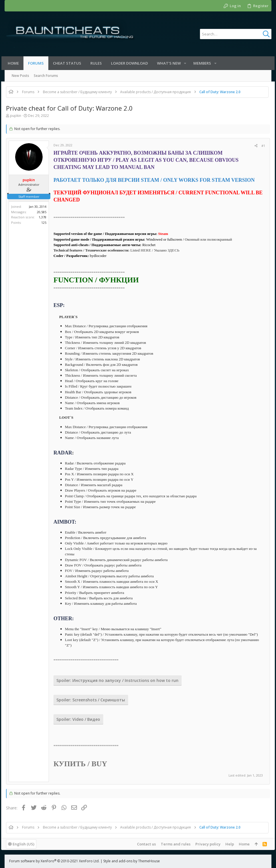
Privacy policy (204, 844)
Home (241, 844)
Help (226, 844)
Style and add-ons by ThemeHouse (132, 861)
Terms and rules (172, 844)
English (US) (25, 844)
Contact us (143, 844)
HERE (149, 250)
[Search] (236, 34)
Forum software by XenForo (54, 861)
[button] (186, 63)
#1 (260, 146)
